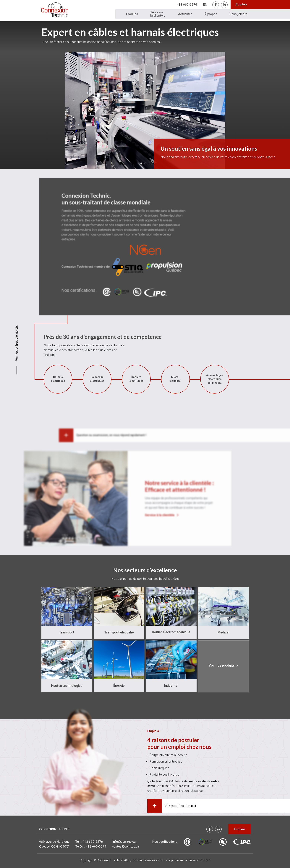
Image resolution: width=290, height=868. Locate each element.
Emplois (242, 4)
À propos (211, 14)
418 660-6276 (187, 4)
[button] (142, 164)
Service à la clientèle (158, 14)
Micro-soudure (70, 379)
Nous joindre (238, 14)
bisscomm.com (199, 860)
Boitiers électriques (30, 379)
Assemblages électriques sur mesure (109, 379)
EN (205, 4)
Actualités (185, 14)
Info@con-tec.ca (124, 842)
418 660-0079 (96, 846)
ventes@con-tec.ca (126, 846)
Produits (132, 14)
